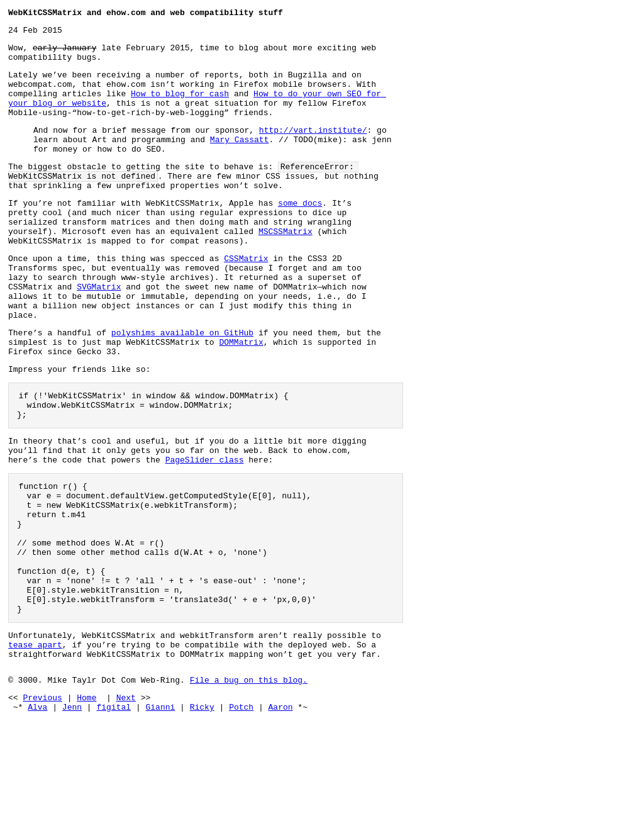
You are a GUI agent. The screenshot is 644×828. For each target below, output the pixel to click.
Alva (37, 814)
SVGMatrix (99, 332)
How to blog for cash (180, 106)
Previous (42, 803)
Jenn (72, 814)
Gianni (160, 814)
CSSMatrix (246, 298)
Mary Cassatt (240, 160)
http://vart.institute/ (313, 148)
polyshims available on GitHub (182, 385)
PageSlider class (205, 529)
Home (86, 803)
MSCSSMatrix (286, 267)
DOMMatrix (241, 396)
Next (126, 803)
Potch (241, 814)
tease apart (35, 744)
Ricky (202, 814)
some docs (300, 233)
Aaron (281, 814)
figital (114, 814)
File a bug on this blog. (249, 783)
